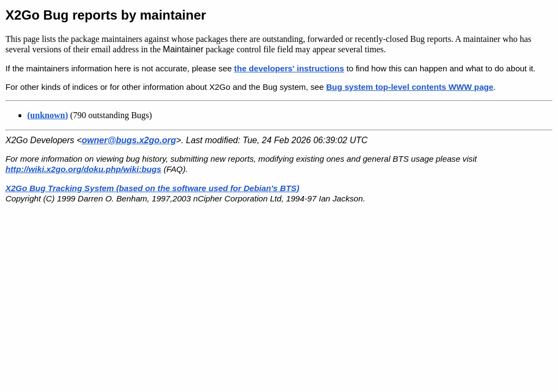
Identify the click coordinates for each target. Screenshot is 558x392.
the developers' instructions (289, 68)
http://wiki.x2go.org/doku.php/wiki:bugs (83, 169)
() (48, 115)
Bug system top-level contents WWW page (410, 87)
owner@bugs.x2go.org (129, 140)
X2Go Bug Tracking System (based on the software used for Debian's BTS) (152, 188)
